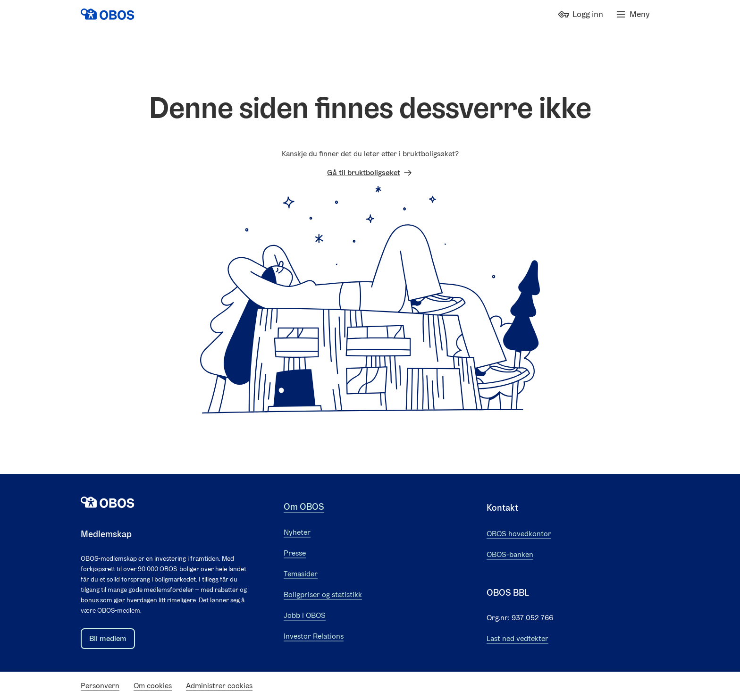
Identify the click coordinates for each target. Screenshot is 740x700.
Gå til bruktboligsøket (370, 173)
